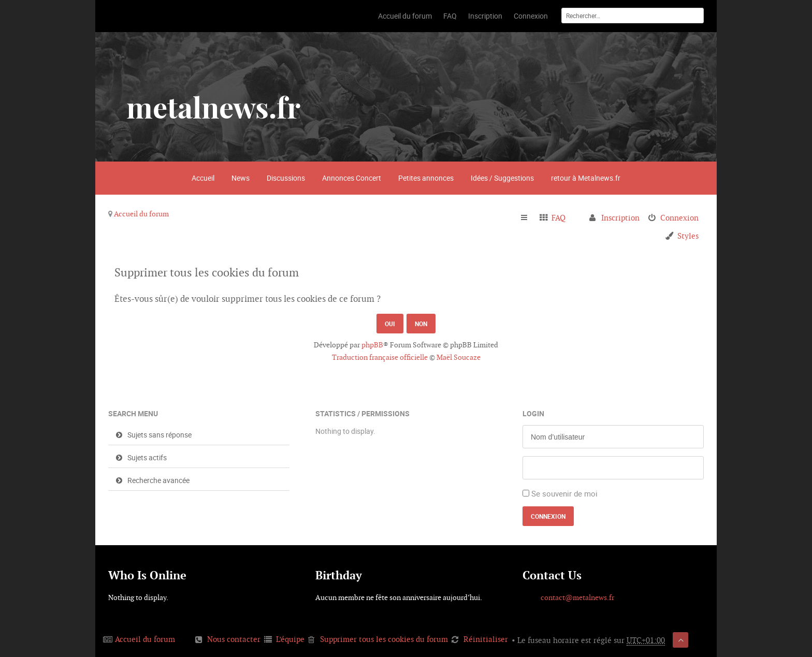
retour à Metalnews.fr (586, 178)
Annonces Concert (352, 178)
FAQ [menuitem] (559, 218)
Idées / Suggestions (502, 178)
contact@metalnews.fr (577, 597)
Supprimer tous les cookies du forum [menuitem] (384, 639)
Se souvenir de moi (564, 493)
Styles (688, 236)
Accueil (203, 178)
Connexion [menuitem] (679, 218)
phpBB (372, 345)
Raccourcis (528, 218)
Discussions (286, 178)
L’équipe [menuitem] (290, 639)
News (241, 178)
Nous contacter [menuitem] (234, 639)
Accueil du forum (141, 214)
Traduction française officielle (380, 357)
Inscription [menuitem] (620, 218)
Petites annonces (426, 178)
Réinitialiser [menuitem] (486, 639)
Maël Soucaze (459, 357)
